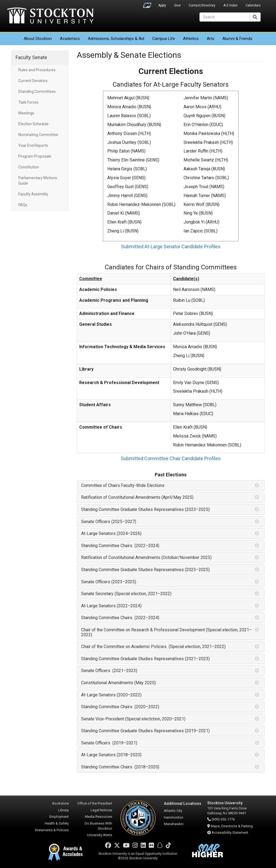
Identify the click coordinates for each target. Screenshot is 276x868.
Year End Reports (33, 145)
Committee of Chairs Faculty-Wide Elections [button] (123, 485)
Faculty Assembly (33, 194)
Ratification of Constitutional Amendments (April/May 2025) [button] (137, 497)
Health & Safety (57, 823)
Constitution (29, 167)
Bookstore (61, 803)
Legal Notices (101, 810)
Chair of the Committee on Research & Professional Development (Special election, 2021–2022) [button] (166, 632)
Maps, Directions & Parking (232, 826)
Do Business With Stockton (98, 826)
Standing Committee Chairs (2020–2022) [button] (120, 707)
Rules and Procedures (37, 70)
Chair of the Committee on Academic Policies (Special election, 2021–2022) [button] (153, 647)
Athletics (191, 39)
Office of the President (95, 803)
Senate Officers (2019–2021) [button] (109, 743)
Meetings (26, 113)
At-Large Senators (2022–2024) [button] (111, 606)
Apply (162, 5)
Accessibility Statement (230, 833)
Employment (59, 817)
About (38, 39)
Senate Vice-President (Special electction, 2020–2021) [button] (133, 719)
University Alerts (100, 835)
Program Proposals (35, 156)
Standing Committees (37, 91)
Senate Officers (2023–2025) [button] (109, 582)
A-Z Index (230, 5)
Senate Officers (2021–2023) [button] (109, 671)
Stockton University (50, 16)
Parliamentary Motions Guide (38, 181)
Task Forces (28, 102)
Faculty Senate (31, 57)
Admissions (116, 39)
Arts (211, 39)
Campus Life (164, 39)
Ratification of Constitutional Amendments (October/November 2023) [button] (146, 557)
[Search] (225, 17)
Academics (70, 39)
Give (177, 5)
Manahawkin (174, 824)
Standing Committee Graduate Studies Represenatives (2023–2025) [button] (145, 509)
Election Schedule (33, 124)
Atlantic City (173, 811)
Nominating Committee (38, 135)
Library (63, 810)
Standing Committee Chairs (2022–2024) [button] (120, 546)
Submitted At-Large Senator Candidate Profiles (171, 247)
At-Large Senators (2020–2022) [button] (111, 695)
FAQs (23, 205)
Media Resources (99, 817)
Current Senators (33, 81)
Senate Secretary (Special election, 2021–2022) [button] (126, 594)
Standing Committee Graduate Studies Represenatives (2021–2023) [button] (145, 659)
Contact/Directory (202, 5)
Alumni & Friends (237, 39)
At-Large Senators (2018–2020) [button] (111, 755)
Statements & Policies (52, 830)
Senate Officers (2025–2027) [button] (109, 522)
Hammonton (174, 817)
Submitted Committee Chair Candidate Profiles (171, 458)
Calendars (253, 5)
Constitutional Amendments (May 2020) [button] (118, 683)
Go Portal (147, 4)
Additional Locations (183, 803)
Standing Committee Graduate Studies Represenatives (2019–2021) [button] (145, 731)
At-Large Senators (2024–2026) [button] (111, 533)
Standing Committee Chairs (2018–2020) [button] (120, 767)
